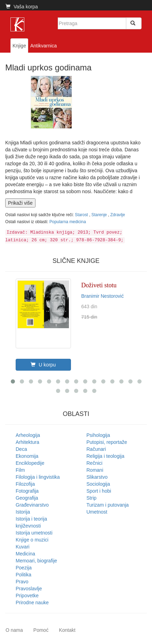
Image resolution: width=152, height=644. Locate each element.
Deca (21, 449)
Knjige (19, 46)
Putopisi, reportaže (107, 442)
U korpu (43, 365)
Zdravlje (118, 215)
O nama (14, 630)
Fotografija (27, 491)
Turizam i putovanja (108, 505)
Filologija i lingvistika (38, 477)
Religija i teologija (106, 456)
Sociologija (98, 484)
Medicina (25, 554)
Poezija (24, 568)
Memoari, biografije (36, 561)
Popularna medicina (68, 222)
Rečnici (95, 463)
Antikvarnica (43, 46)
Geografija (27, 498)
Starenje (100, 215)
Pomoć (41, 630)
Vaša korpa (22, 7)
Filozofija (25, 484)
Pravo (22, 582)
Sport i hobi (99, 491)
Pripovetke (27, 596)
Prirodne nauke (32, 603)
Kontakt (67, 630)
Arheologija (28, 435)
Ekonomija (27, 456)
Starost (82, 215)
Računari (96, 449)
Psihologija (98, 435)
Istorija (23, 512)
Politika (23, 575)
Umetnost (97, 512)
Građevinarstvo (32, 505)
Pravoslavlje (29, 589)
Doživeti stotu (99, 285)
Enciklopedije (30, 463)
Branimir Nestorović (103, 296)
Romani (95, 470)
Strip (92, 498)
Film (20, 470)
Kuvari (23, 547)
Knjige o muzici (32, 540)
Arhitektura (27, 442)
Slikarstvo (97, 477)
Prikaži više (20, 203)
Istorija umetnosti (34, 533)
